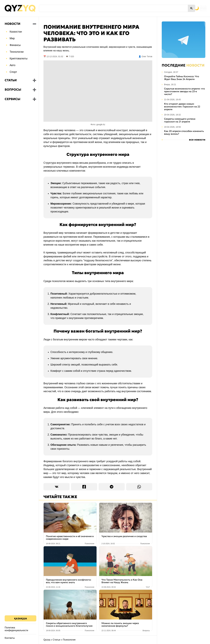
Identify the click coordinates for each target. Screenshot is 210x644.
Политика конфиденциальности (16, 629)
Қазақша (21, 618)
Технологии (17, 52)
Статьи (11, 80)
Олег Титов (147, 56)
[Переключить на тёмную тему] (183, 8)
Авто (12, 65)
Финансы (15, 45)
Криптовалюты (19, 59)
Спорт (13, 72)
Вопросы (13, 90)
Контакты (10, 638)
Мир (12, 38)
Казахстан (16, 32)
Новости (12, 24)
